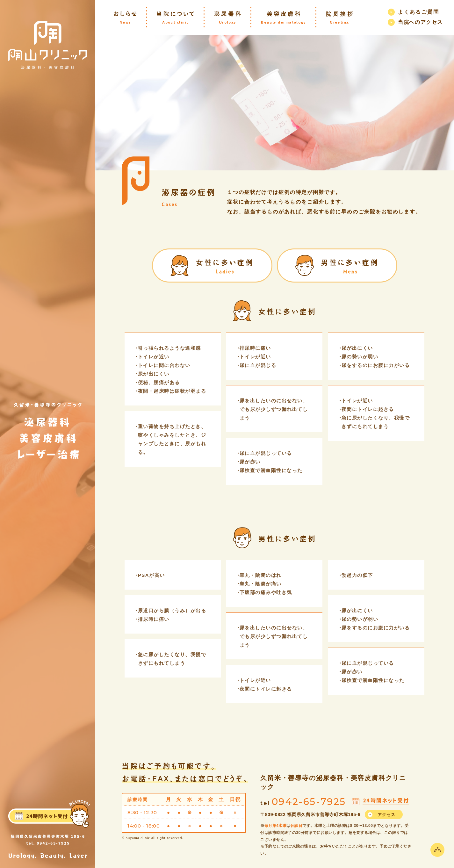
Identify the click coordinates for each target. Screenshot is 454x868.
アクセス (387, 815)
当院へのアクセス (420, 22)
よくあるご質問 (418, 12)
